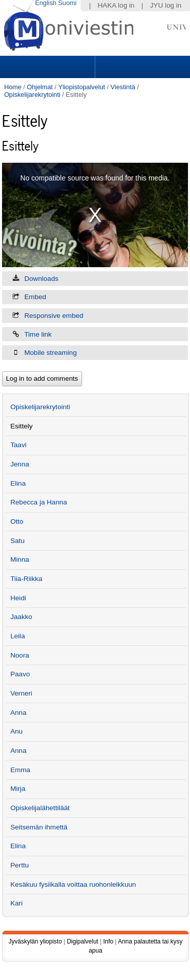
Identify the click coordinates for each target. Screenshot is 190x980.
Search (141, 67)
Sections (49, 67)
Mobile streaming (51, 353)
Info (108, 941)
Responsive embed (54, 316)
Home (13, 87)
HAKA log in (116, 5)
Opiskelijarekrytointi (32, 95)
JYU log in (166, 5)
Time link (38, 334)
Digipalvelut (83, 941)
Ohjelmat (40, 87)
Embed (35, 297)
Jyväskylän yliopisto (35, 941)
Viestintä (123, 87)
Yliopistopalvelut (82, 87)
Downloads (41, 279)
